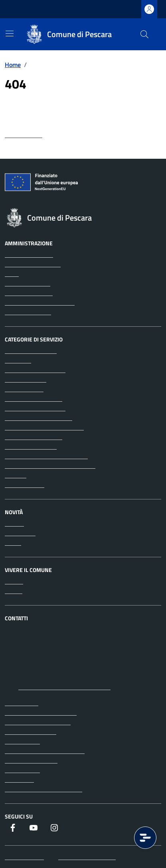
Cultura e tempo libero (35, 408)
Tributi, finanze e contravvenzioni (50, 466)
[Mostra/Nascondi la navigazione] (10, 34)
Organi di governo (29, 254)
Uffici (12, 274)
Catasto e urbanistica (34, 398)
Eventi (14, 591)
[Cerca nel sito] (144, 34)
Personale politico (29, 293)
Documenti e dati (28, 312)
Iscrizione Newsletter (87, 857)
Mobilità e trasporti (31, 446)
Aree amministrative (33, 264)
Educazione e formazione (39, 418)
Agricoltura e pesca (31, 351)
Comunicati (20, 533)
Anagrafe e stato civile (35, 370)
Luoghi (14, 581)
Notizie (14, 523)
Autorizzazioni (24, 389)
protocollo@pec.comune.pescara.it (64, 687)
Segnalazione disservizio (38, 722)
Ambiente (18, 360)
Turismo (16, 475)
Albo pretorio (22, 741)
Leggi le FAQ (22, 703)
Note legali (19, 779)
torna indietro (24, 135)
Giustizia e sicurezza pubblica (44, 427)
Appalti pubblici (26, 379)
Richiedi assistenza (31, 732)
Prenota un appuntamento (41, 712)
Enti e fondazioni (28, 283)
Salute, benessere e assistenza (46, 456)
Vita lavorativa (25, 485)
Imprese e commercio (34, 437)
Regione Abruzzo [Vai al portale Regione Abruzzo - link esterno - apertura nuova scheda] (31, 9)
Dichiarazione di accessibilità (43, 789)
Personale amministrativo (40, 302)
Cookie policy (22, 770)
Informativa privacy (31, 760)
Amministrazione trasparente (45, 751)
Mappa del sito (24, 857)
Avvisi (13, 542)
